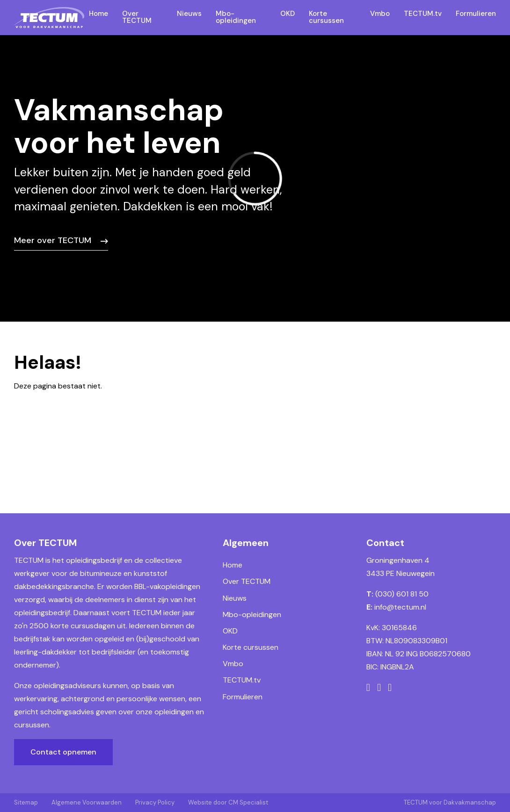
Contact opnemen (63, 752)
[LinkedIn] (390, 688)
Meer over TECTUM (53, 240)
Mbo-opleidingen (252, 614)
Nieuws (235, 598)
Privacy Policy (155, 802)
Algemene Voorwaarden (87, 802)
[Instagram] (379, 688)
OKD (230, 631)
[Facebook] (368, 688)
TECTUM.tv (242, 680)
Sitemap (26, 802)
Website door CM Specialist (228, 802)
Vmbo (233, 664)
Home (233, 565)
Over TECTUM (247, 581)
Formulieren (243, 697)
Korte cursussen (251, 647)
